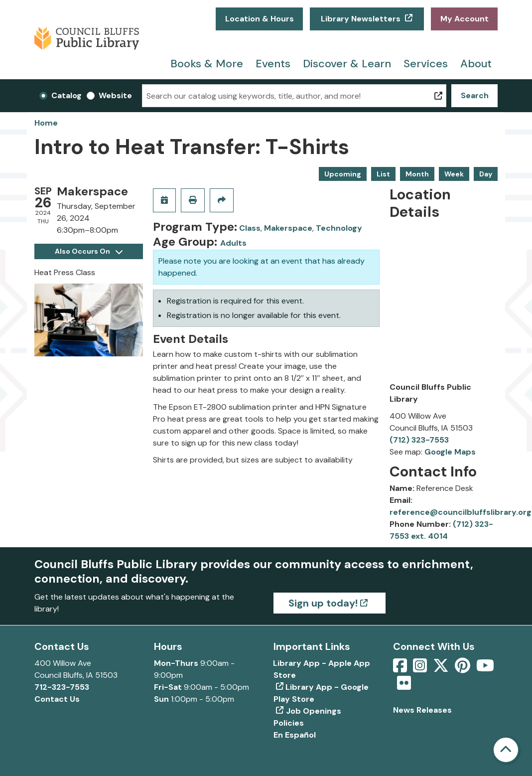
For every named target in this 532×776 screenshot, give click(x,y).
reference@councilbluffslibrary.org (461, 512)
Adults (233, 243)
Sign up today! (323, 603)
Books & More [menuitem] (207, 64)
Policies (289, 723)
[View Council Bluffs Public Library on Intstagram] (421, 669)
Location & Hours (260, 19)
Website (115, 95)
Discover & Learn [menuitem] (347, 64)
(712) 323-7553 (419, 440)
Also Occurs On (89, 251)
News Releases (422, 710)
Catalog (66, 95)
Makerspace (288, 228)
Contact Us (57, 699)
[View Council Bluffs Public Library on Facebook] (401, 669)
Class (250, 228)
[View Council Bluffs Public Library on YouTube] (485, 669)
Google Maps (450, 452)
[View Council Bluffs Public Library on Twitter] (442, 669)
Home (46, 123)
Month (417, 174)
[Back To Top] (506, 750)
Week (454, 174)
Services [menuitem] (426, 64)
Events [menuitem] (273, 64)
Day (486, 174)
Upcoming (343, 174)
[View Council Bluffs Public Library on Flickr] (404, 686)
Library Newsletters (361, 19)
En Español (295, 735)
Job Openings (314, 711)
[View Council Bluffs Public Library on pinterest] (464, 669)
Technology (339, 228)
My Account (465, 19)
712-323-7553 (62, 687)
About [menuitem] (476, 64)
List (383, 174)
